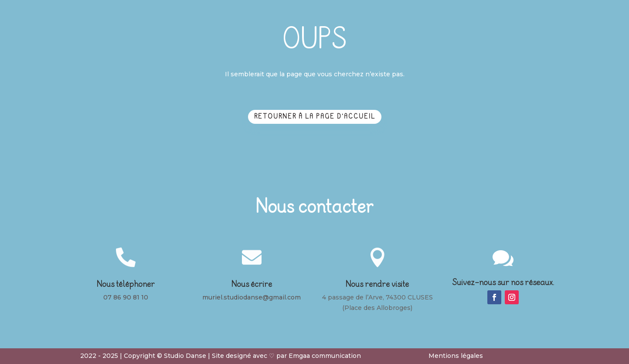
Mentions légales (456, 356)
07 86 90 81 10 (126, 297)
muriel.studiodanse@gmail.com (252, 297)
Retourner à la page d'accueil (315, 117)
